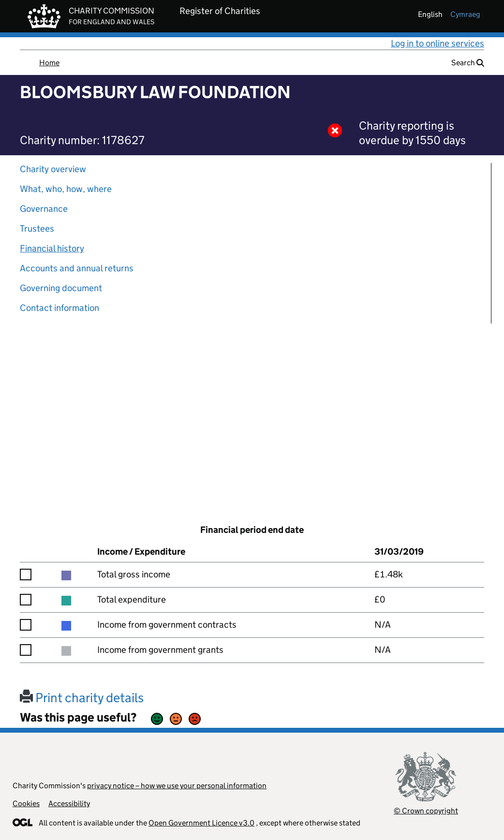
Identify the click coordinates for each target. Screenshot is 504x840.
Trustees (37, 228)
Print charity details (82, 698)
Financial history (52, 248)
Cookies (26, 803)
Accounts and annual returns (77, 268)
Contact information (59, 308)
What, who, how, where (66, 189)
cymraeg (465, 14)
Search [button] (468, 63)
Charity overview (53, 169)
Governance (44, 209)
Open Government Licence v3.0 (201, 823)
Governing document (61, 288)
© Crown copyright (426, 811)
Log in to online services (437, 43)
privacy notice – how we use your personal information (177, 786)
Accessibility (69, 803)
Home (49, 63)
